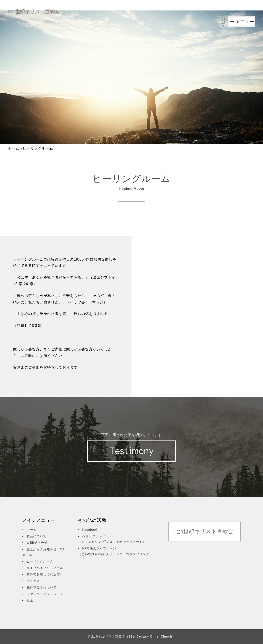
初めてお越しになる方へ (45, 574)
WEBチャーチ (37, 543)
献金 (30, 600)
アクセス (33, 581)
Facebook (90, 530)
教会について (37, 536)
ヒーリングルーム (40, 561)
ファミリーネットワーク (45, 594)
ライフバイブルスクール (45, 568)
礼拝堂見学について (42, 587)
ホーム (13, 148)
